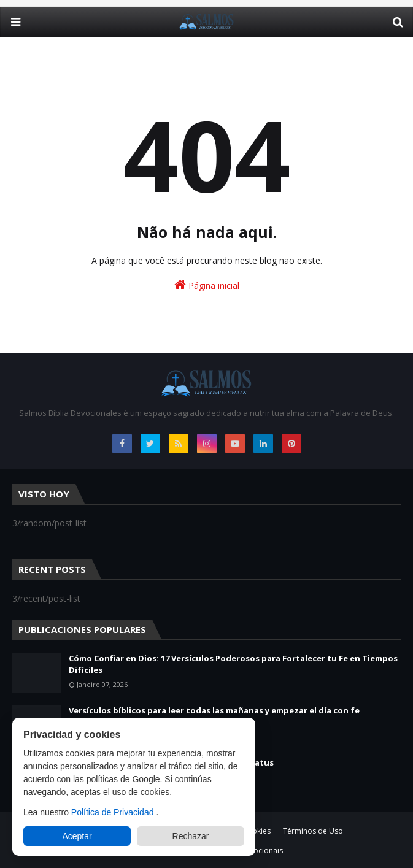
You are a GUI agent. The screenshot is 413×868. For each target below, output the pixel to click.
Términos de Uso (313, 831)
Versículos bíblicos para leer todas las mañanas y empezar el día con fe (214, 710)
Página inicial (207, 285)
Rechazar (191, 836)
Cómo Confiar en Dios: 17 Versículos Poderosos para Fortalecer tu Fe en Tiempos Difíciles (233, 664)
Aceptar (77, 836)
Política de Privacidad (114, 812)
